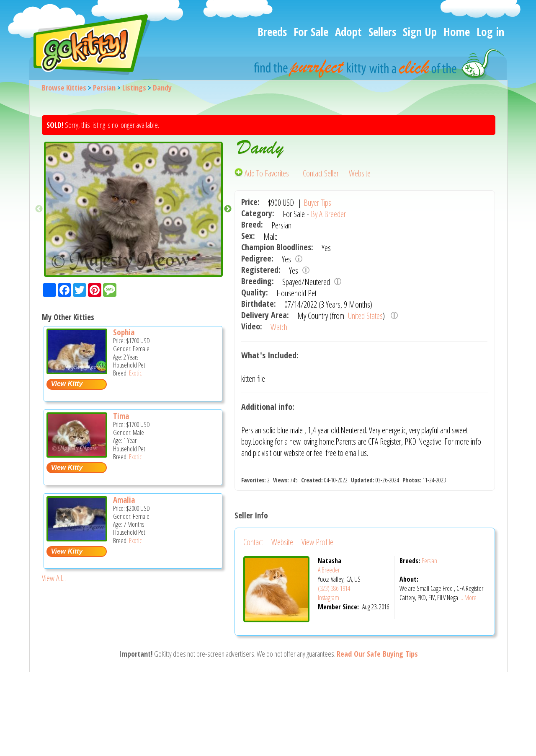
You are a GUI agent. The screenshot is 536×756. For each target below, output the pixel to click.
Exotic (135, 373)
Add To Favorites (263, 173)
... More (468, 598)
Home (457, 32)
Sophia (124, 332)
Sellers (382, 32)
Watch (279, 327)
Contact (253, 542)
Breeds (272, 32)
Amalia (124, 500)
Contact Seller (321, 173)
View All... (54, 578)
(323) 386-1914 (334, 588)
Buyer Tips (317, 203)
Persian (104, 88)
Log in (490, 32)
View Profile (317, 542)
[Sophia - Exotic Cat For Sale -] (77, 371)
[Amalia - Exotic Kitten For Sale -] (77, 538)
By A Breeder (328, 214)
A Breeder (329, 570)
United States (365, 316)
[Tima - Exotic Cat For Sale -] (77, 454)
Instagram (329, 598)
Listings (134, 88)
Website (360, 173)
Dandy (162, 88)
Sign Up (420, 32)
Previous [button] (39, 209)
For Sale (311, 32)
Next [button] (228, 209)
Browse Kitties (64, 88)
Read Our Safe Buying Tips (377, 654)
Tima (121, 416)
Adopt (348, 32)
